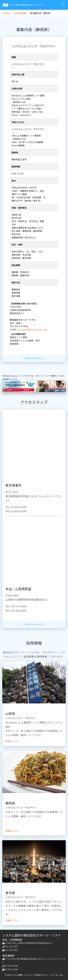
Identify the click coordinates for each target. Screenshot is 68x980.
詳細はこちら (12, 741)
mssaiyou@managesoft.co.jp (32, 330)
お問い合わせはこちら (34, 358)
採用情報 (21, 13)
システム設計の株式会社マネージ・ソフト (23, 5)
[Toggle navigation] (63, 5)
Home (7, 13)
